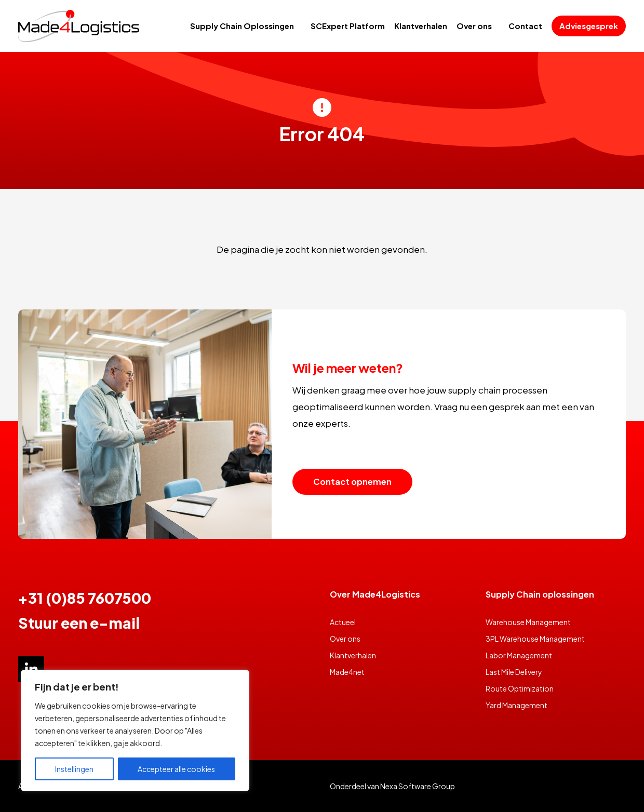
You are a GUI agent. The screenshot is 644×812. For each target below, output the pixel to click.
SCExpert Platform (348, 26)
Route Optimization (520, 688)
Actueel (343, 622)
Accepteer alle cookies (176, 769)
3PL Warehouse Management (535, 639)
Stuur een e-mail (79, 623)
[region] (135, 730)
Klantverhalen (421, 26)
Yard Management (516, 705)
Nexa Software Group (418, 786)
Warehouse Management (528, 622)
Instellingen (74, 769)
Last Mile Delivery (514, 672)
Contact (525, 26)
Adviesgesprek (589, 26)
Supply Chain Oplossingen (242, 26)
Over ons (474, 26)
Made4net (347, 672)
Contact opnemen (352, 482)
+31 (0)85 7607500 (85, 598)
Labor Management (519, 655)
